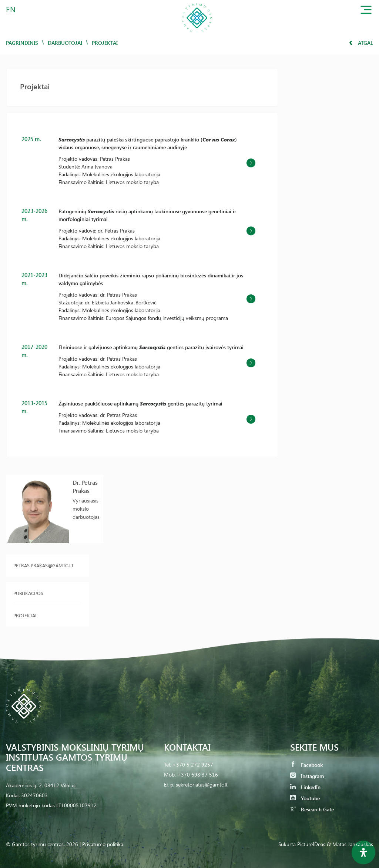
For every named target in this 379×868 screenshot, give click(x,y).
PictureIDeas (311, 844)
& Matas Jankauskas (350, 844)
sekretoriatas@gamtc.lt (202, 784)
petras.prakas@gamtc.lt (43, 565)
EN (11, 9)
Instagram (307, 776)
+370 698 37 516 (198, 774)
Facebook (306, 765)
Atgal (361, 43)
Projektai (25, 615)
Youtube (305, 798)
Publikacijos (28, 593)
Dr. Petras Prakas (85, 486)
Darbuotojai (65, 43)
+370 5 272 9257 (193, 764)
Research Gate (312, 809)
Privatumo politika (103, 844)
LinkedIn (305, 787)
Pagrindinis (22, 43)
